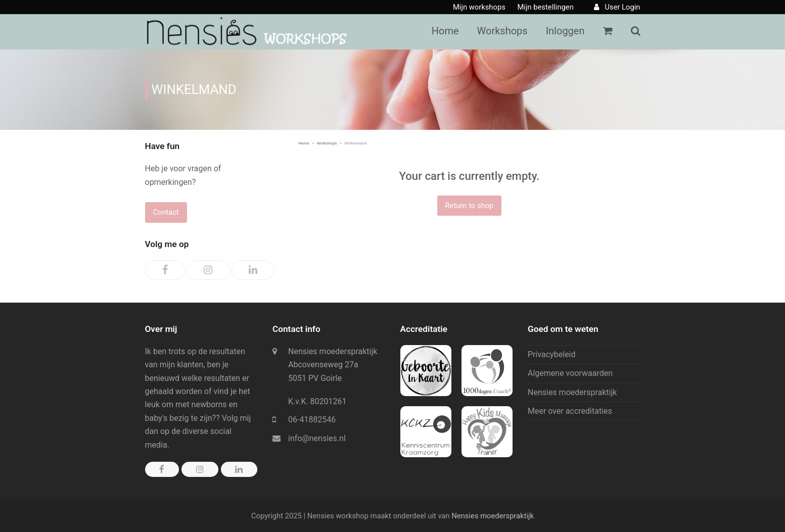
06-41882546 (312, 420)
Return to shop (469, 206)
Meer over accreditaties (570, 411)
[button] (636, 32)
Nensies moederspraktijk (572, 392)
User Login (622, 7)
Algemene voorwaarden (570, 373)
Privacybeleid (551, 354)
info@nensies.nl (317, 438)
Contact (166, 212)
